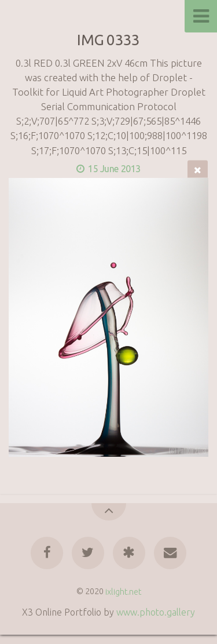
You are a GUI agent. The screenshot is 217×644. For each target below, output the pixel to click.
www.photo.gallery (156, 612)
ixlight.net (123, 591)
